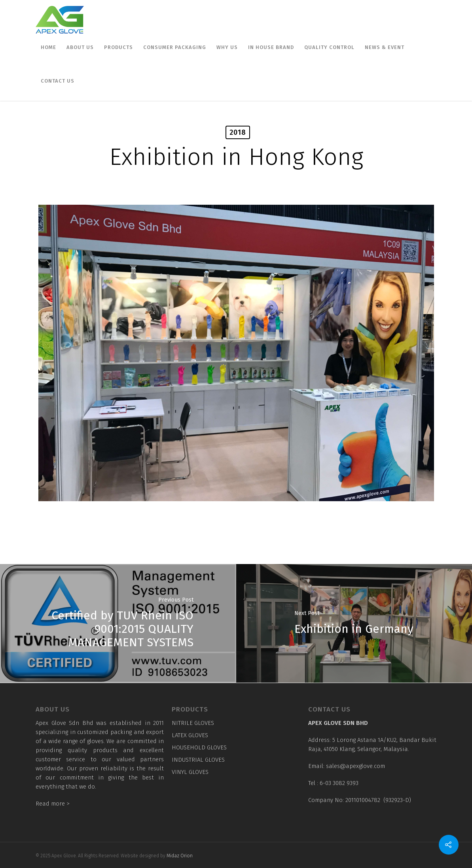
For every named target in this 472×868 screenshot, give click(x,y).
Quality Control (329, 47)
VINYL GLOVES (190, 772)
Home (48, 47)
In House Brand (271, 47)
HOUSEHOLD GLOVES (199, 747)
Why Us (227, 47)
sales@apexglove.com (355, 766)
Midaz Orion (180, 856)
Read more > (52, 804)
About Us (80, 47)
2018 (238, 132)
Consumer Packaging (175, 47)
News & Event (385, 47)
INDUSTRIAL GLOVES (198, 760)
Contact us (58, 81)
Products (118, 47)
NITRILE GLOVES (193, 723)
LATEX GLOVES (190, 735)
